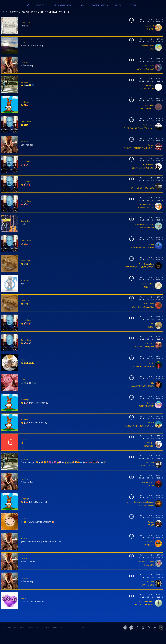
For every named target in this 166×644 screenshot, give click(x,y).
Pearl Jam (151, 581)
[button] (83, 628)
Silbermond (150, 66)
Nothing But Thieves (146, 601)
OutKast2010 (26, 22)
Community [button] (100, 5)
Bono (152, 264)
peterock (24, 82)
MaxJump (25, 102)
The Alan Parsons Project (145, 224)
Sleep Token (150, 105)
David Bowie (149, 462)
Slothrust (151, 403)
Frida (23, 380)
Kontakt (7, 627)
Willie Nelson (149, 304)
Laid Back (151, 423)
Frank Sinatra (144, 264)
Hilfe (118, 5)
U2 (153, 185)
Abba (152, 383)
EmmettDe (25, 221)
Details (159, 19)
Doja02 (24, 42)
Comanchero (26, 122)
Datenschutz (34, 627)
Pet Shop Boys (149, 125)
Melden (159, 21)
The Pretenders (148, 165)
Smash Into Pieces (147, 482)
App (83, 5)
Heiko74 (24, 62)
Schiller (151, 363)
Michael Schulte (148, 46)
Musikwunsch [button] (64, 5)
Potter (23, 360)
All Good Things (133, 502)
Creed (152, 323)
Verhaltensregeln (53, 627)
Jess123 (24, 598)
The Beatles (150, 85)
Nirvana (151, 244)
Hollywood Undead (147, 502)
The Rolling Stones (147, 204)
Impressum (20, 627)
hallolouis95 (25, 261)
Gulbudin (24, 439)
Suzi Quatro (150, 343)
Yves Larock (150, 26)
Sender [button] (41, 5)
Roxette (151, 145)
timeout (24, 519)
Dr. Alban (151, 542)
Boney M (151, 443)
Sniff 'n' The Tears (147, 284)
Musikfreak (25, 280)
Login (132, 5)
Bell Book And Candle (146, 562)
